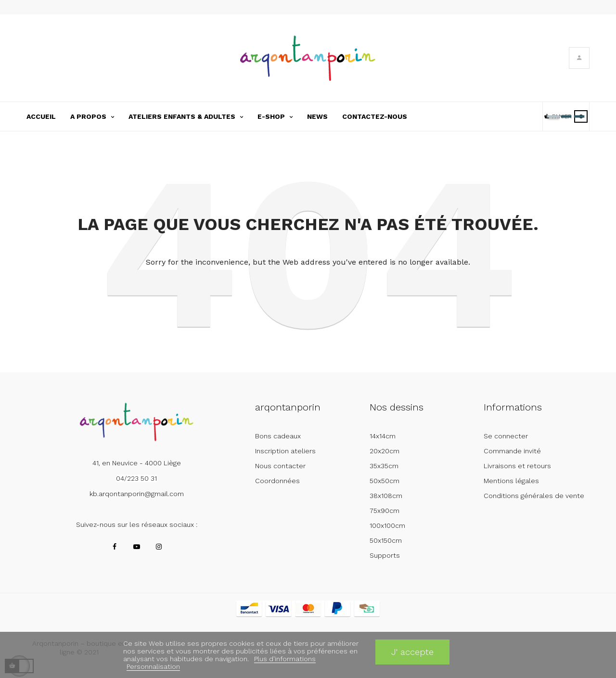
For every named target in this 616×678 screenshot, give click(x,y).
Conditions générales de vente (534, 496)
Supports (385, 555)
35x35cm (384, 466)
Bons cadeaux (278, 436)
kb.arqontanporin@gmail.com (137, 494)
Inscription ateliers (285, 451)
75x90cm (385, 511)
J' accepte (412, 652)
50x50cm (385, 481)
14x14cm (383, 436)
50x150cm (386, 540)
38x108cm (386, 496)
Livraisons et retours (517, 466)
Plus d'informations (285, 659)
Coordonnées (277, 481)
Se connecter (506, 436)
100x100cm (387, 525)
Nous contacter (280, 466)
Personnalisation (153, 666)
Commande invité (512, 451)
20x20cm (385, 451)
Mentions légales (511, 481)
